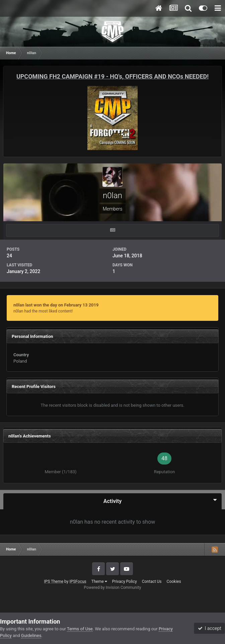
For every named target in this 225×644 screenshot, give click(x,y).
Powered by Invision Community (113, 588)
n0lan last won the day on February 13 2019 (56, 305)
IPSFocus (78, 582)
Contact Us (152, 582)
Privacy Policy (125, 582)
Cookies (174, 582)
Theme (99, 582)
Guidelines (31, 635)
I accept (210, 628)
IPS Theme (54, 582)
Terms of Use (80, 629)
